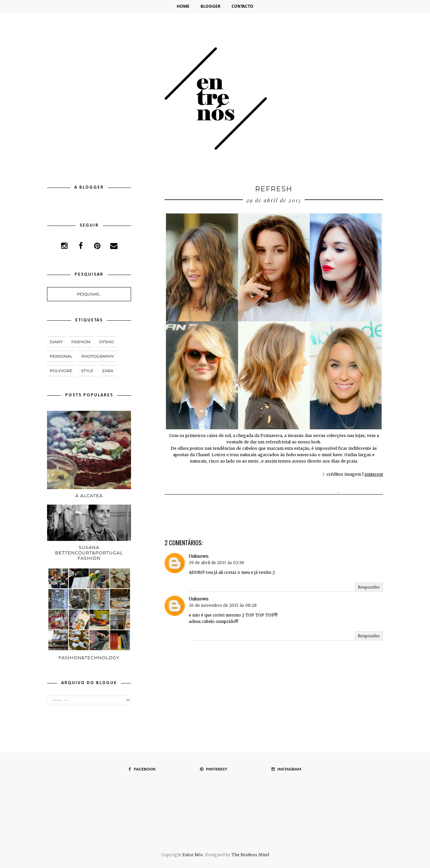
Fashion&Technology (89, 652)
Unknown (199, 556)
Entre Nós (193, 855)
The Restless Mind (250, 855)
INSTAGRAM (286, 769)
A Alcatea (89, 494)
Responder (369, 587)
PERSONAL (61, 356)
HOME (183, 7)
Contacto (242, 7)
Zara (108, 371)
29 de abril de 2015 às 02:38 (216, 563)
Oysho (106, 342)
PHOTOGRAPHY (98, 356)
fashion (81, 342)
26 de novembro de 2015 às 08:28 (223, 605)
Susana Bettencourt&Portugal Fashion (89, 549)
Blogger (210, 7)
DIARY (56, 342)
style (87, 371)
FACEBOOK (142, 769)
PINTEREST (214, 769)
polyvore (61, 371)
